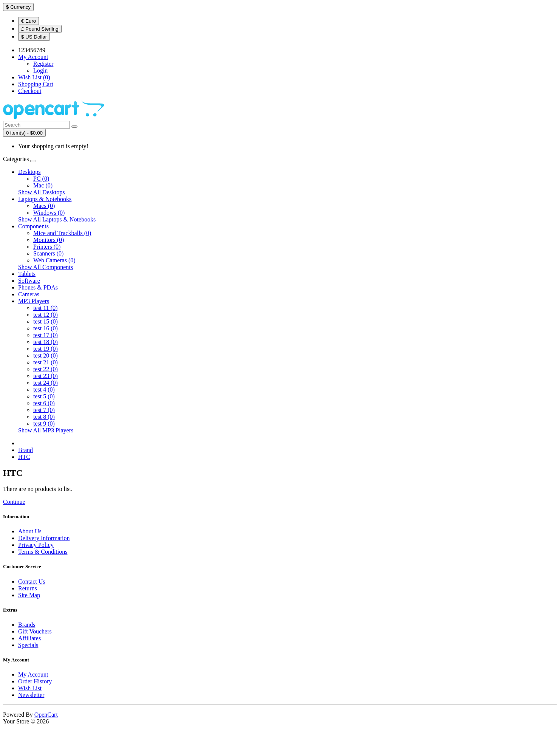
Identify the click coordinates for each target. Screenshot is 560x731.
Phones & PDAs (38, 287)
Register (43, 64)
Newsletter (31, 695)
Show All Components (46, 267)
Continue (14, 502)
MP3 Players (34, 301)
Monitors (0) (49, 240)
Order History (35, 681)
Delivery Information (44, 538)
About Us (30, 531)
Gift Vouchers (35, 631)
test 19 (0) (46, 349)
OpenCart (46, 715)
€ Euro (29, 21)
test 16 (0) (46, 328)
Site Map (29, 595)
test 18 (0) (46, 342)
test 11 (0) (45, 308)
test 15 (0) (46, 321)
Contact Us (32, 582)
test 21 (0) (46, 362)
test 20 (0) (46, 355)
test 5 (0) (44, 396)
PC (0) (41, 179)
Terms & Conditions (43, 552)
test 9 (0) (44, 424)
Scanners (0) (48, 253)
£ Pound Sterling (40, 29)
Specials (28, 645)
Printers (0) (47, 247)
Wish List (30, 688)
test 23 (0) (46, 376)
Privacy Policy (36, 545)
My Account (33, 674)
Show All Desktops (42, 192)
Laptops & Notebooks (45, 199)
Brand (26, 450)
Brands (27, 625)
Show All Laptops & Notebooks (57, 219)
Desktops (29, 172)
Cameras (29, 294)
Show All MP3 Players (46, 430)
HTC (24, 457)
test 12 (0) (46, 315)
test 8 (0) (44, 417)
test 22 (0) (46, 369)
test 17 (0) (46, 335)
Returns (28, 588)
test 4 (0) (44, 390)
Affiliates (29, 638)
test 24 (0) (46, 383)
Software (29, 281)
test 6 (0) (44, 403)
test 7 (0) (44, 410)
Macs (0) (44, 206)
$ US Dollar (34, 37)
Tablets (27, 274)
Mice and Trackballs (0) (62, 233)
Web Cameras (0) (54, 260)
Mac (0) (43, 185)
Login (40, 70)
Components (33, 226)
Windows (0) (49, 213)
